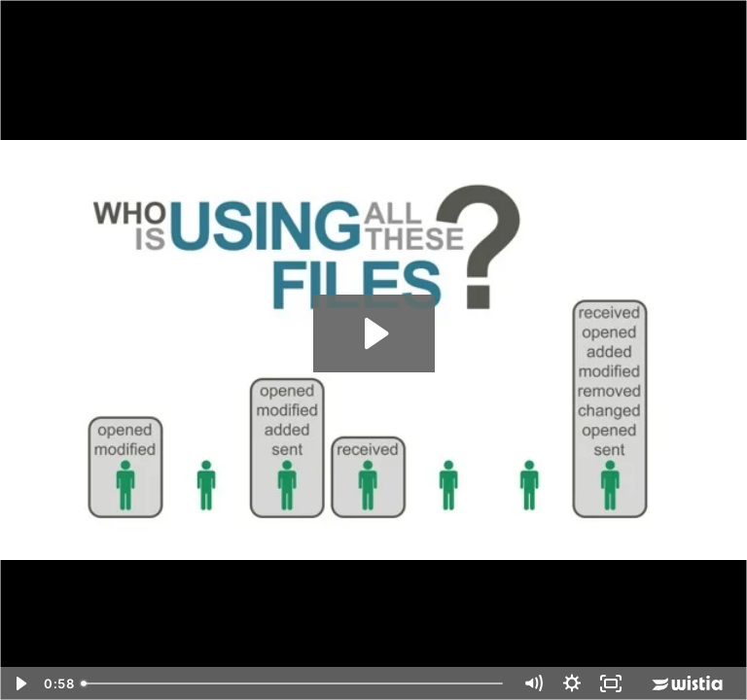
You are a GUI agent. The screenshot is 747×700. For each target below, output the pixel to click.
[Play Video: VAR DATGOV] (374, 333)
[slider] (294, 683)
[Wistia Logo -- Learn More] (689, 683)
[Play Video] (19, 683)
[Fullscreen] (611, 683)
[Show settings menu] (572, 683)
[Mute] (533, 683)
